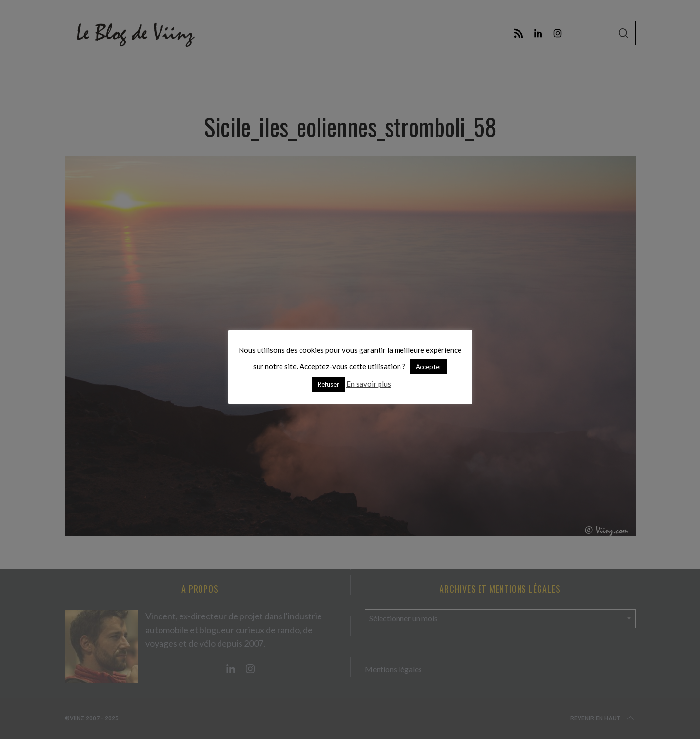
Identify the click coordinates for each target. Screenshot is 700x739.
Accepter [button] (429, 367)
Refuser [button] (328, 384)
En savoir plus (369, 384)
